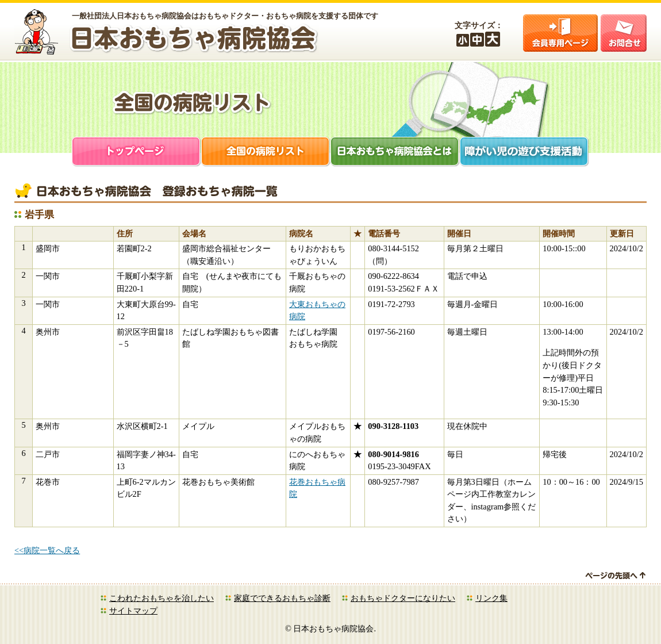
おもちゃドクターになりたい (403, 598)
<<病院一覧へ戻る (47, 550)
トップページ (137, 153)
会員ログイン (560, 33)
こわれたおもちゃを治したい (162, 598)
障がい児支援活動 (524, 153)
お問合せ (624, 33)
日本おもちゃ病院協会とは (395, 153)
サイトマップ (133, 611)
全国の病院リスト (266, 153)
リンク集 (491, 598)
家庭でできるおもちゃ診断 (282, 598)
